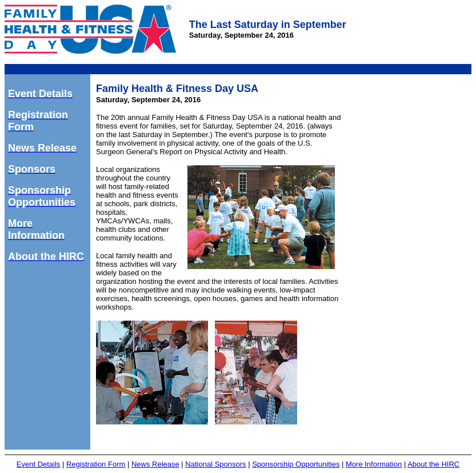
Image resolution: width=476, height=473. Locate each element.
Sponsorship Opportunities (296, 464)
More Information (374, 464)
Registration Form (96, 464)
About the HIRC (433, 464)
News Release (155, 464)
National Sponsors (215, 464)
